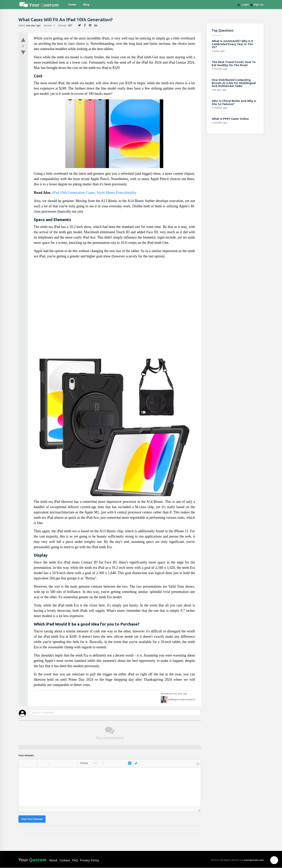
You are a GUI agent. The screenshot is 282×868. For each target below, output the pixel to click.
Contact (65, 860)
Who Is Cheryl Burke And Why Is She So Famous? (234, 102)
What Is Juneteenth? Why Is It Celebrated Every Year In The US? (232, 44)
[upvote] (23, 39)
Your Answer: (26, 755)
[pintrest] (89, 25)
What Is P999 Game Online (230, 119)
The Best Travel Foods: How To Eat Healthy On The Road (234, 64)
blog (86, 5)
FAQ (75, 860)
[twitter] (78, 25)
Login (243, 5)
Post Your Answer (32, 819)
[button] (23, 763)
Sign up (257, 5)
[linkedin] (94, 25)
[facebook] (83, 25)
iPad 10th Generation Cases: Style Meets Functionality (94, 193)
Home (72, 5)
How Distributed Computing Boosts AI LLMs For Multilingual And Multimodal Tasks (234, 83)
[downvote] (23, 53)
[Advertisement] (114, 310)
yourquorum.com (254, 860)
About (53, 860)
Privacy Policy (89, 860)
